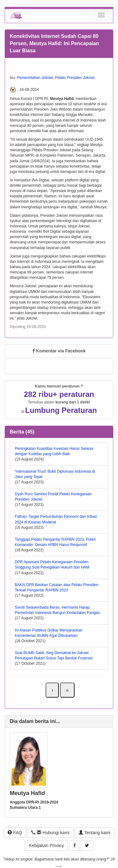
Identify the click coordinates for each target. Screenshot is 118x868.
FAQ (15, 833)
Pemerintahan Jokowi (35, 78)
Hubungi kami (50, 833)
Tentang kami (95, 833)
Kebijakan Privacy (46, 845)
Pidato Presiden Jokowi (75, 78)
